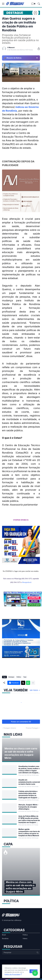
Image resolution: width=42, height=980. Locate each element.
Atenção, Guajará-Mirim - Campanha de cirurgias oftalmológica (28, 807)
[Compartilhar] (38, 49)
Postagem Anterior (10, 728)
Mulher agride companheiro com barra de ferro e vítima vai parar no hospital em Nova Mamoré (29, 832)
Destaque (15, 13)
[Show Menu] (3, 4)
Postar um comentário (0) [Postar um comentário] (21, 722)
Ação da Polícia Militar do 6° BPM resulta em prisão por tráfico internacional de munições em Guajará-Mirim (29, 819)
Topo (25, 677)
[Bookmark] (35, 13)
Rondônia (5, 938)
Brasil (4, 935)
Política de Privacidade (12, 974)
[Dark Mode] (35, 4)
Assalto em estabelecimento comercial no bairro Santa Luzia (29, 782)
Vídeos (25, 938)
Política (19, 677)
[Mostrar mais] (33, 683)
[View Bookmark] (32, 4)
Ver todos (34, 690)
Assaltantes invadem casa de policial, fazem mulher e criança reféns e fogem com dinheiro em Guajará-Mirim (29, 769)
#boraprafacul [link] (27, 582)
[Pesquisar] (39, 4)
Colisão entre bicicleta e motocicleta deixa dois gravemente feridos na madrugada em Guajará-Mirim (28, 794)
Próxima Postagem (32, 728)
